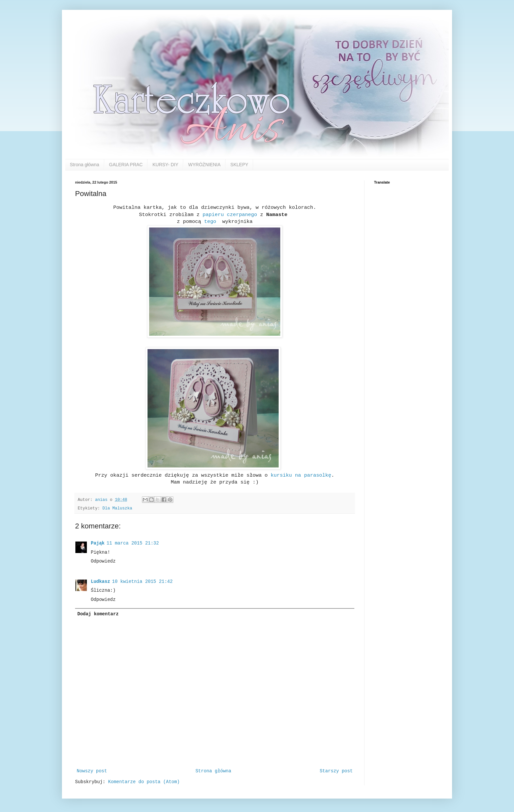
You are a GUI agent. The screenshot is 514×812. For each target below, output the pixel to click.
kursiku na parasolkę (300, 475)
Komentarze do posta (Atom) (144, 782)
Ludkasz (100, 582)
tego (210, 222)
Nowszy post (92, 771)
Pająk (98, 543)
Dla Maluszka (118, 508)
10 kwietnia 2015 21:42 (142, 582)
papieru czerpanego (231, 215)
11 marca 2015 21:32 (133, 543)
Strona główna (85, 165)
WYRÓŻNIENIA (204, 165)
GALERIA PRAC (126, 165)
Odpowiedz (103, 561)
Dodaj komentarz (98, 614)
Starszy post (336, 771)
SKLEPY (239, 165)
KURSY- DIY (165, 165)
